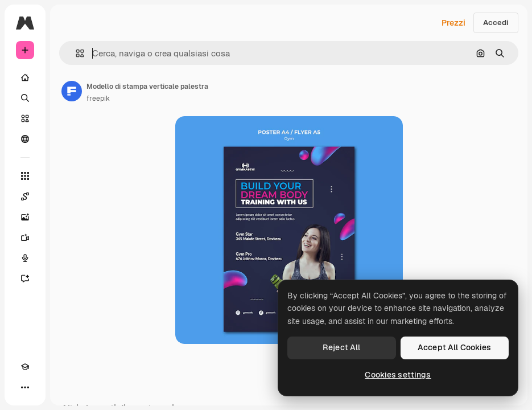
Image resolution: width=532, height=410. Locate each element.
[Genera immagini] (25, 217)
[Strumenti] (25, 176)
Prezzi (453, 23)
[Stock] (25, 118)
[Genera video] (25, 237)
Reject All (341, 347)
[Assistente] (25, 278)
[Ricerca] (25, 98)
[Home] (25, 77)
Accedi (496, 22)
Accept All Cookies (455, 347)
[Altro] (25, 387)
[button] (75, 53)
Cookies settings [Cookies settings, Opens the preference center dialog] (398, 375)
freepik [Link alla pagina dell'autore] (98, 99)
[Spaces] (25, 196)
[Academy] (25, 367)
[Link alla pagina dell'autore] (72, 91)
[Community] (25, 139)
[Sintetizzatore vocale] (25, 258)
